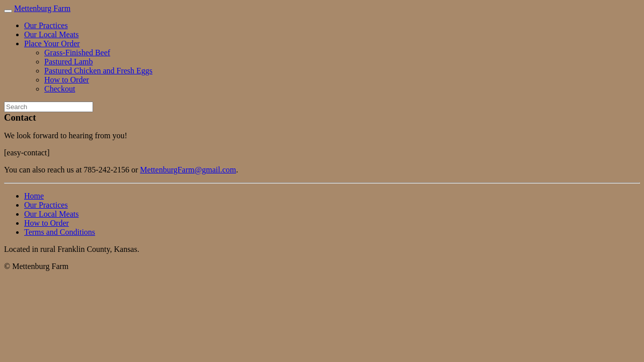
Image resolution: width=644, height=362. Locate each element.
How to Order (67, 80)
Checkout (60, 89)
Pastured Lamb (68, 62)
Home (34, 196)
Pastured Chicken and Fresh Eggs (98, 71)
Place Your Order (52, 43)
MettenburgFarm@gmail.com (188, 170)
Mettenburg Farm (42, 8)
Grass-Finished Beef (77, 53)
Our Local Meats (51, 34)
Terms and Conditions (60, 232)
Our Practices (46, 25)
